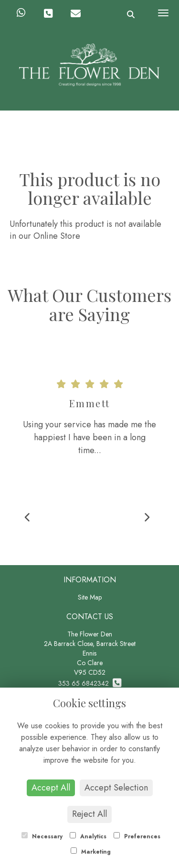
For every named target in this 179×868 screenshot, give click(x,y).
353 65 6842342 (90, 683)
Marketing (91, 852)
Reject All (89, 814)
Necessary (42, 836)
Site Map (90, 597)
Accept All (51, 788)
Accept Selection (116, 788)
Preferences (137, 836)
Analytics (88, 836)
